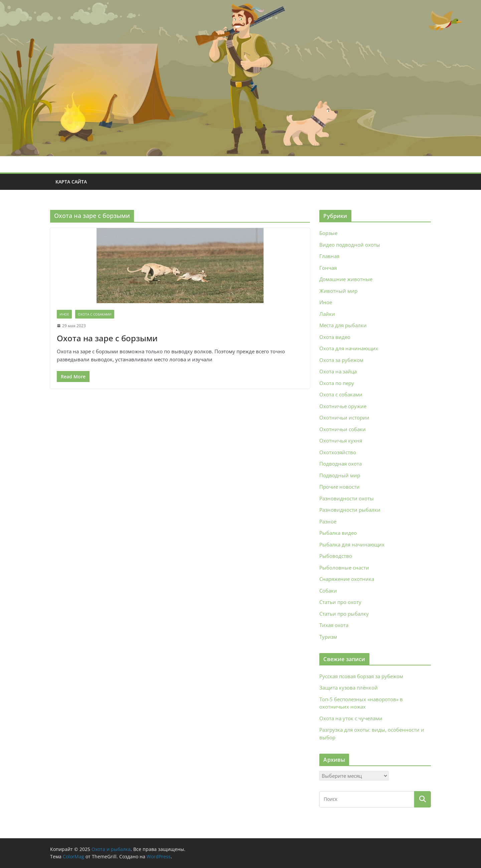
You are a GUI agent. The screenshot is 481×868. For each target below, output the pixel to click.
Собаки (328, 591)
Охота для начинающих (349, 348)
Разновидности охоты (347, 498)
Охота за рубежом (341, 360)
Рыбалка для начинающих (352, 544)
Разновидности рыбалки (350, 510)
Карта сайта (71, 182)
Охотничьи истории (344, 417)
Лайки (327, 314)
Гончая (328, 268)
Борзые (328, 233)
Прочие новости (340, 487)
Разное (328, 521)
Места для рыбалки (343, 325)
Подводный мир (340, 475)
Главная (329, 256)
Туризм (328, 637)
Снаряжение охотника (347, 579)
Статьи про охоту (340, 602)
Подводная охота (341, 464)
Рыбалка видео (338, 533)
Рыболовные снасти (344, 568)
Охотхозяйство (338, 452)
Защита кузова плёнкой (349, 688)
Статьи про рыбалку (344, 614)
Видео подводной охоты (350, 245)
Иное (64, 314)
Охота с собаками (95, 314)
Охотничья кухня (341, 441)
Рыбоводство (336, 556)
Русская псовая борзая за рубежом (361, 676)
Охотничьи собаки (343, 429)
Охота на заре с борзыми (107, 338)
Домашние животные (346, 279)
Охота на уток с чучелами (351, 718)
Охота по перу (337, 383)
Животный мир (338, 291)
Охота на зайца (338, 371)
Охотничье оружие (343, 406)
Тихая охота (334, 625)
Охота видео (335, 337)
